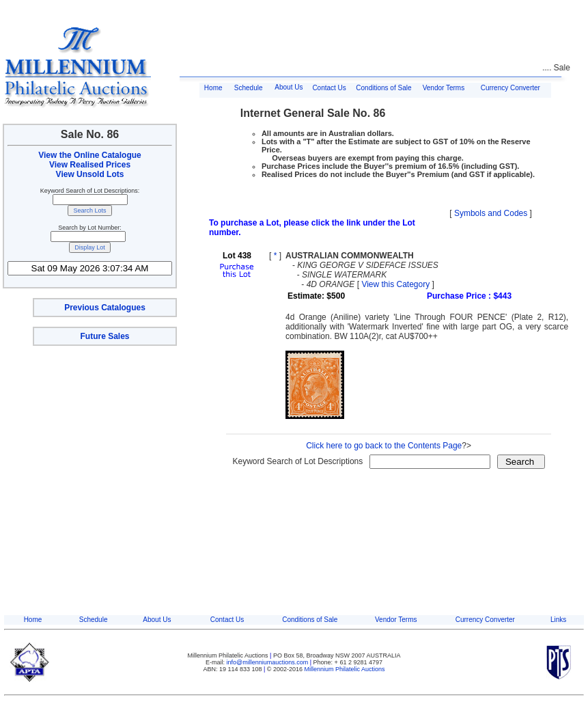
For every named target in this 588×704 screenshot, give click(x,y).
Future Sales (104, 336)
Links (558, 620)
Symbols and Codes (491, 213)
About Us (289, 87)
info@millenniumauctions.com (268, 662)
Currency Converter (510, 88)
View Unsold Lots (90, 174)
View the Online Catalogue (89, 155)
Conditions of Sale (383, 88)
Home (213, 88)
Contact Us (329, 88)
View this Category (395, 284)
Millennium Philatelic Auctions (345, 669)
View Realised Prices (90, 165)
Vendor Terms (444, 88)
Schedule (249, 88)
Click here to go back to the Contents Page (384, 446)
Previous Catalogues (105, 308)
